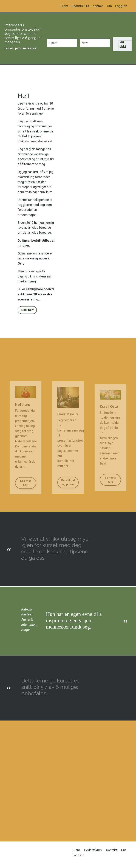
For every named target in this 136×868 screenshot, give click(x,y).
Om (109, 6)
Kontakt (98, 6)
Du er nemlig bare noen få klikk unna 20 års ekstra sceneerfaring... (34, 297)
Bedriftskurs (80, 6)
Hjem (64, 6)
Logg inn (121, 6)
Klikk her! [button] (27, 313)
